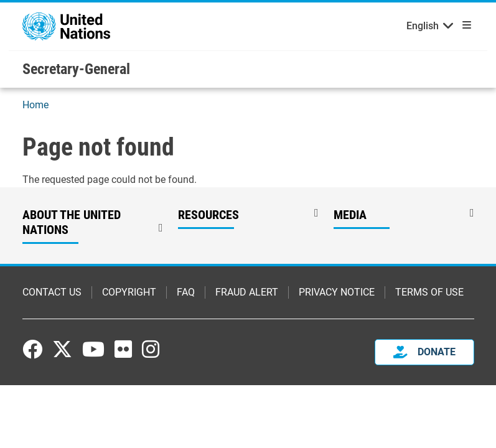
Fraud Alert (247, 293)
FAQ (186, 293)
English (423, 26)
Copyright (129, 293)
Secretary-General (76, 70)
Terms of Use (429, 293)
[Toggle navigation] (464, 25)
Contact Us (52, 293)
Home (35, 106)
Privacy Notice (337, 293)
